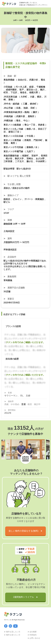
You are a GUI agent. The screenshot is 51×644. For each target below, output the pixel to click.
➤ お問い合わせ (34, 638)
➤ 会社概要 (32, 632)
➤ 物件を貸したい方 (12, 632)
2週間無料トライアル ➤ (26, 597)
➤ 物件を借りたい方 (12, 635)
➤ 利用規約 (32, 635)
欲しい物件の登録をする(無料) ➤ (26, 531)
